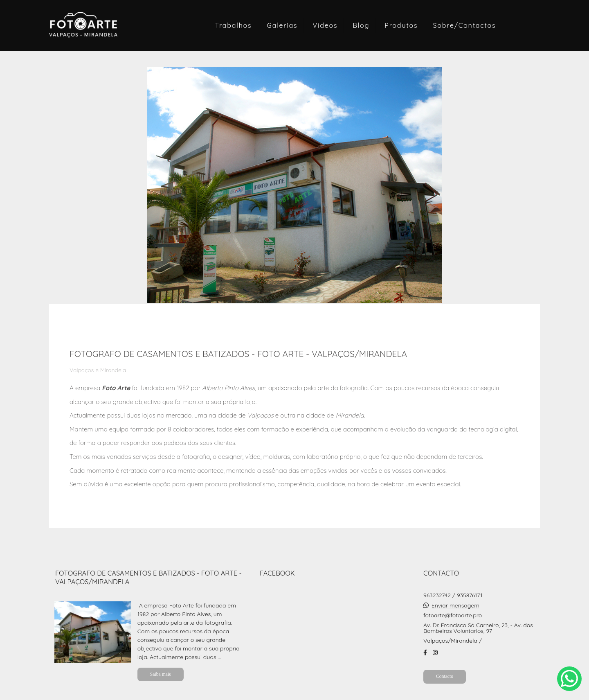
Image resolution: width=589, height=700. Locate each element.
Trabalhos (233, 25)
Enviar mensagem (455, 605)
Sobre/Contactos (465, 25)
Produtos (401, 25)
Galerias (282, 25)
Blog (361, 25)
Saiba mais (161, 674)
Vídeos (325, 25)
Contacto (445, 676)
